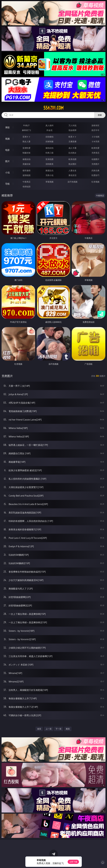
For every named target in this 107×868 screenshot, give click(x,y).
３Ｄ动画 (95, 137)
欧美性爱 (95, 148)
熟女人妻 (27, 141)
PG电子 (27, 125)
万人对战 (72, 125)
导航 (7, 184)
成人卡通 (72, 148)
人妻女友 (72, 170)
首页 (39, 729)
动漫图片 (95, 159)
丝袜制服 (49, 141)
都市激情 (27, 170)
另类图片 (95, 164)
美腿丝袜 (27, 164)
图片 (7, 161)
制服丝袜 (27, 153)
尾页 (68, 729)
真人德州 (49, 125)
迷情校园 (27, 175)
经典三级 (49, 153)
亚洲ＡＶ (27, 137)
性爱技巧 (95, 175)
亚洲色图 (49, 159)
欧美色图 (72, 159)
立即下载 (73, 862)
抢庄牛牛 (95, 130)
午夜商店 (27, 182)
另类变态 (95, 153)
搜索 (100, 115)
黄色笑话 (72, 175)
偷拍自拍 (49, 148)
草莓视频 (49, 182)
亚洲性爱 (27, 148)
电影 (7, 150)
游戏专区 (95, 125)
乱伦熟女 (72, 153)
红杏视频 (95, 182)
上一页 (49, 729)
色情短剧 (27, 187)
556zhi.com (53, 108)
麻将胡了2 (27, 130)
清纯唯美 (49, 164)
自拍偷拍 (49, 137)
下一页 (59, 729)
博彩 (7, 127)
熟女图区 (72, 164)
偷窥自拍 (27, 159)
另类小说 (49, 175)
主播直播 (72, 141)
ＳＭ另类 (95, 141)
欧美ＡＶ (72, 137)
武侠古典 (95, 170)
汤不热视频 (72, 182)
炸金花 (49, 130)
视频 (7, 139)
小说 (7, 173)
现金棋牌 (72, 130)
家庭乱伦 (49, 170)
